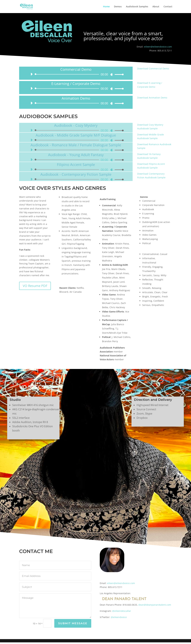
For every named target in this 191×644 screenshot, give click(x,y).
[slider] (67, 74)
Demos (118, 7)
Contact (168, 7)
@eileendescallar (122, 611)
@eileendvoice (119, 617)
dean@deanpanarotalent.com (155, 605)
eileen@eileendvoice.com (158, 47)
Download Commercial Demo (153, 69)
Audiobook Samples (137, 7)
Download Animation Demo (152, 98)
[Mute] (112, 74)
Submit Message (73, 623)
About (156, 7)
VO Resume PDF (35, 286)
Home (106, 7)
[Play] (32, 74)
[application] (76, 74)
